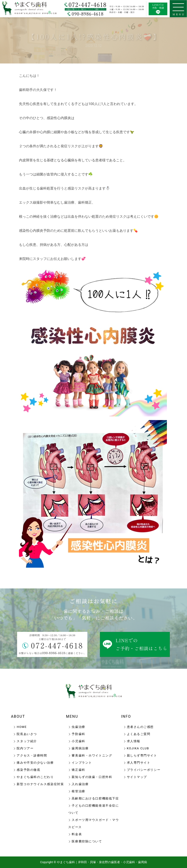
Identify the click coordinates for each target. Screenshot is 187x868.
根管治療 (78, 791)
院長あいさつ (27, 734)
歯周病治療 (80, 748)
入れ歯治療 (80, 784)
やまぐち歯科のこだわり (35, 777)
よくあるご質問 (139, 734)
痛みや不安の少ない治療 (35, 763)
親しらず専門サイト (142, 755)
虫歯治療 (78, 727)
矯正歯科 (78, 770)
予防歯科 (78, 734)
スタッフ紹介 (27, 741)
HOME (22, 727)
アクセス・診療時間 (32, 755)
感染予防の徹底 (28, 770)
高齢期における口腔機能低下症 (95, 798)
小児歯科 (78, 741)
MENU (72, 716)
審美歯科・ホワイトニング (92, 755)
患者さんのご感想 (140, 727)
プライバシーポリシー (144, 770)
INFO (126, 716)
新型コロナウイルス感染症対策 (40, 784)
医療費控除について (87, 841)
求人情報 (134, 741)
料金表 (77, 834)
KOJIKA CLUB (138, 748)
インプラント (82, 763)
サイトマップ (137, 777)
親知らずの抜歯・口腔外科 (92, 777)
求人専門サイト (139, 763)
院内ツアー (25, 748)
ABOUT (18, 716)
